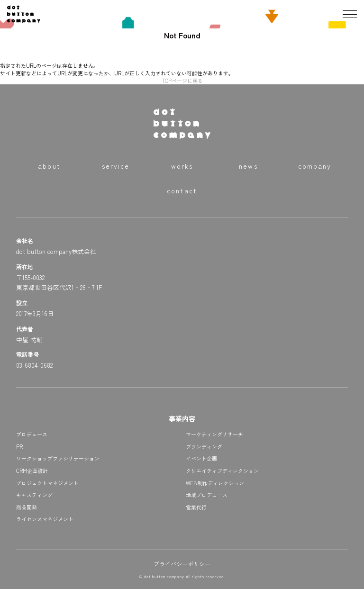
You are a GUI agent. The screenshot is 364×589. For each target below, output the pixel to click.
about (49, 166)
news (248, 166)
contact (182, 190)
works (182, 166)
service (116, 166)
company (315, 166)
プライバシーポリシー (182, 564)
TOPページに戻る (182, 81)
